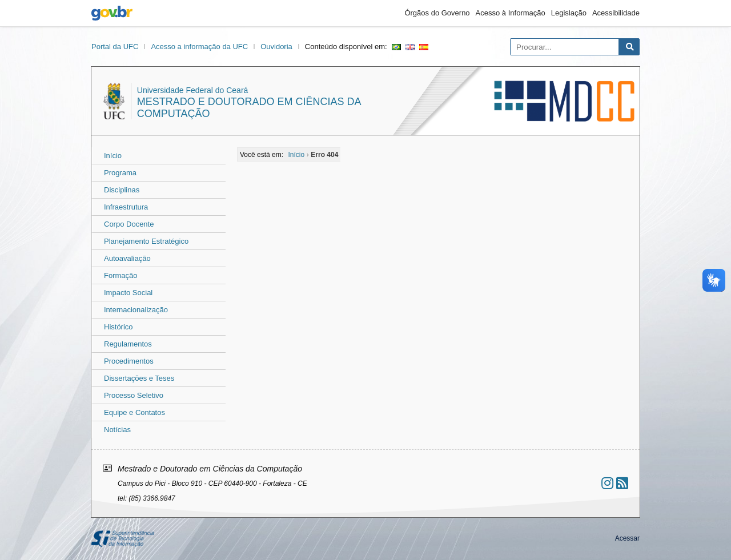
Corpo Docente (129, 224)
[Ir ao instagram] (607, 483)
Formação (121, 275)
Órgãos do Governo (437, 13)
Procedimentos (129, 361)
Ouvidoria (276, 47)
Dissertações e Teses (139, 378)
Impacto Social (128, 293)
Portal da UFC (115, 47)
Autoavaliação (127, 258)
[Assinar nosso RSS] (622, 483)
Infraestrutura (126, 207)
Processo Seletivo (134, 395)
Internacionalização (136, 310)
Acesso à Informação (511, 13)
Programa (120, 173)
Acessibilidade (616, 13)
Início (113, 156)
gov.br (112, 13)
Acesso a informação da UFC (199, 47)
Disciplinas (122, 190)
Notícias (117, 430)
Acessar (627, 538)
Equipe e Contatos (134, 412)
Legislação (569, 13)
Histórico (119, 327)
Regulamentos (128, 344)
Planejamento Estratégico (146, 241)
